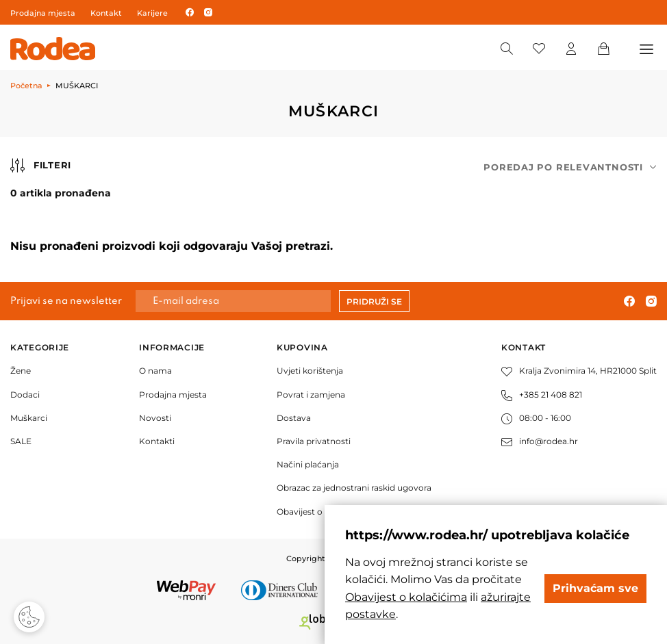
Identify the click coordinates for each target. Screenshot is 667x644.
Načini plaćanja (308, 464)
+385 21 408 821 (542, 395)
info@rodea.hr (540, 441)
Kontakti (157, 441)
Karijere (152, 13)
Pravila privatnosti (314, 441)
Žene (21, 371)
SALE (21, 441)
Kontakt (106, 13)
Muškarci (29, 418)
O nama (155, 371)
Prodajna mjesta (43, 13)
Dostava (294, 418)
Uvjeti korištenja (310, 371)
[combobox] (570, 167)
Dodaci (25, 395)
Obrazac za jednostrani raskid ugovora (354, 488)
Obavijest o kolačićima (323, 512)
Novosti (155, 418)
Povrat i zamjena (311, 395)
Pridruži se (374, 301)
